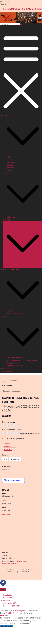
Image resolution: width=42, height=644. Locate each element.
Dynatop (7, 220)
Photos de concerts (14, 314)
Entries (8, 600)
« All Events (7, 386)
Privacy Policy (12, 363)
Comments (10, 603)
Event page (6, 514)
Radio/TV (10, 168)
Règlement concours (15, 366)
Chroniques (8, 173)
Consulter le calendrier (16, 264)
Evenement (14, 381)
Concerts (10, 160)
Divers (9, 170)
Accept (10, 626)
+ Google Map (21, 561)
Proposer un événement (16, 267)
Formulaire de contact (15, 358)
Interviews (11, 162)
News (9, 157)
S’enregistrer (8, 371)
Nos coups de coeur (11, 269)
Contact (6, 316)
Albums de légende (14, 217)
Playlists (10, 311)
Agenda (6, 223)
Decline (3, 626)
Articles (6, 115)
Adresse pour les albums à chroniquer (22, 360)
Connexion (8, 369)
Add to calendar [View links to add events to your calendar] (14, 480)
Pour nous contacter (11, 606)
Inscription (8, 595)
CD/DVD (10, 165)
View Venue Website (9, 564)
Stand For (8, 449)
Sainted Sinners (10, 447)
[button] (23, 136)
